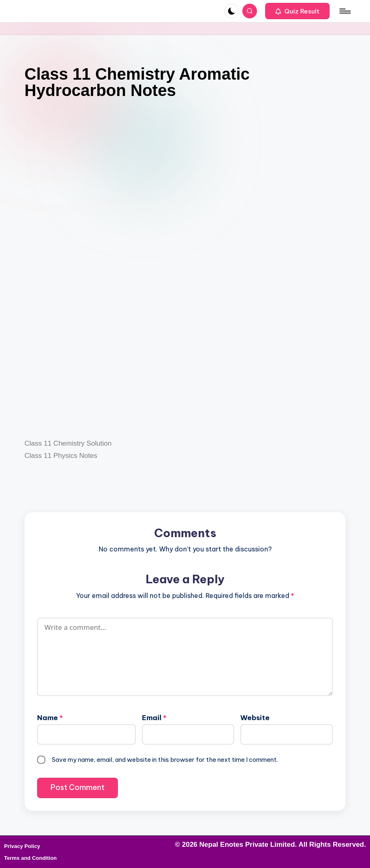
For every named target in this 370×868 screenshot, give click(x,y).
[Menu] (345, 11)
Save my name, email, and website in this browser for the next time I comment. (165, 760)
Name (50, 718)
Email (154, 718)
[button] (297, 11)
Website (255, 718)
